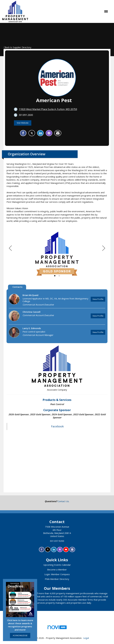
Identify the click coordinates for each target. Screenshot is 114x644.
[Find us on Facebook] (42, 549)
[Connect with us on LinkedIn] (54, 549)
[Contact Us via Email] (72, 549)
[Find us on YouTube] (66, 549)
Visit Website (23, 123)
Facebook (57, 426)
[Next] (104, 248)
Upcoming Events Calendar (57, 565)
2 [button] (59, 276)
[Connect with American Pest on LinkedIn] (40, 133)
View (98, 299)
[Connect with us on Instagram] (60, 549)
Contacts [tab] (17, 287)
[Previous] (10, 248)
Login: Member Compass (57, 574)
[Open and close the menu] (70, 11)
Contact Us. (63, 501)
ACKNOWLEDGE (20, 635)
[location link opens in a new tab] (48, 109)
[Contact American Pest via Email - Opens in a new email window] (58, 133)
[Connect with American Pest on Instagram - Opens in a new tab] (49, 133)
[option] (57, 254)
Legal (86, 638)
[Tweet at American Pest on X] (32, 133)
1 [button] (55, 276)
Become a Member (57, 570)
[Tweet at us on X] (48, 549)
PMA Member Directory (57, 579)
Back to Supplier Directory (17, 47)
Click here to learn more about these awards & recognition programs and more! (20, 625)
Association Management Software (57, 628)
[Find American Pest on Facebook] (23, 133)
